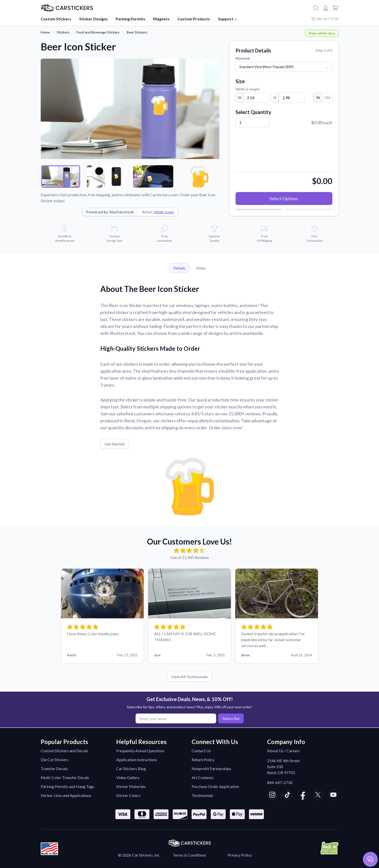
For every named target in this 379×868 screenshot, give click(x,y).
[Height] (292, 98)
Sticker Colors (128, 795)
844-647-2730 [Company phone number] (325, 19)
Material (243, 58)
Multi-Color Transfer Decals (65, 777)
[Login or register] (326, 8)
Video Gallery (128, 777)
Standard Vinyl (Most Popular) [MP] (266, 67)
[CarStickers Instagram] (272, 795)
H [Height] (275, 98)
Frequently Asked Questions (140, 751)
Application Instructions (137, 760)
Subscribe (231, 718)
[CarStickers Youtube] (333, 795)
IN (318, 98)
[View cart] (336, 8)
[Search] (316, 8)
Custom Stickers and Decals (64, 751)
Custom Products (194, 19)
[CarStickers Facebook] (303, 795)
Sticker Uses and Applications (66, 795)
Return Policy (203, 760)
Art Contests (203, 777)
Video (201, 268)
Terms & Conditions (189, 855)
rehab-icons (164, 212)
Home (45, 32)
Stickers (63, 32)
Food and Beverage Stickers (98, 32)
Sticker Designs (93, 19)
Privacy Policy (240, 855)
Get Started (114, 444)
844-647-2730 (280, 782)
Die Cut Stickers (54, 760)
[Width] (256, 98)
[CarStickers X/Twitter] (318, 795)
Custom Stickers (56, 19)
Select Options (284, 198)
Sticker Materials (131, 786)
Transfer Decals (54, 769)
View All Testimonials (189, 677)
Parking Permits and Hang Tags (68, 786)
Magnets (161, 19)
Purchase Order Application (215, 786)
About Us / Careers (283, 751)
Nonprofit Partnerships (211, 769)
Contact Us (201, 751)
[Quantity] (252, 122)
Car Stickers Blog (131, 769)
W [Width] (240, 98)
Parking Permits (130, 19)
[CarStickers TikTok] (287, 795)
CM (327, 98)
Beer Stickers (137, 32)
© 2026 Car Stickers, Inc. (139, 855)
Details (179, 268)
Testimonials (202, 795)
